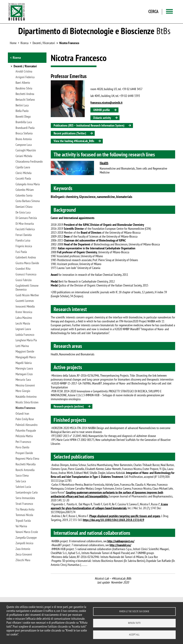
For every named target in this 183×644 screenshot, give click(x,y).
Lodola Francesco (25, 335)
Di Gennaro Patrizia (26, 218)
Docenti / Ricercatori (44, 43)
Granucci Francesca (26, 274)
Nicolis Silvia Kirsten (27, 402)
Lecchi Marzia (23, 323)
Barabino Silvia (24, 88)
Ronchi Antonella (25, 470)
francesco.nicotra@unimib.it (106, 103)
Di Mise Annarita (25, 224)
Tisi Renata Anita (25, 509)
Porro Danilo (22, 447)
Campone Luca (24, 145)
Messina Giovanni (25, 385)
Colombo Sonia (24, 195)
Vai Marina (21, 526)
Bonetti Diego (23, 117)
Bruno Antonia (24, 139)
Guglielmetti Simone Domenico (27, 288)
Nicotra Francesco (69, 43)
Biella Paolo (22, 111)
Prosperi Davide (24, 453)
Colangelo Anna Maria (28, 184)
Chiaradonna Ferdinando (29, 162)
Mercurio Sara (23, 380)
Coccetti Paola (23, 178)
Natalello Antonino (26, 397)
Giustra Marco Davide (27, 263)
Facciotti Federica (25, 229)
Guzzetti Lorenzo (25, 301)
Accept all (134, 635)
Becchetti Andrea (25, 94)
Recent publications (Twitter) (70, 133)
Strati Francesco (24, 504)
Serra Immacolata (25, 498)
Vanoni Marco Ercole (27, 532)
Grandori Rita (23, 269)
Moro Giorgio (23, 391)
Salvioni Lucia (23, 487)
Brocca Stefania (24, 133)
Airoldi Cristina (24, 71)
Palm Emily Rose (25, 419)
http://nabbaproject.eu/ (121, 541)
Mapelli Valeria (24, 363)
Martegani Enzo (24, 374)
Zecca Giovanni (24, 554)
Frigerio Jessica (24, 246)
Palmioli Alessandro (27, 425)
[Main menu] (169, 12)
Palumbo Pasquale (26, 431)
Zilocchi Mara (23, 560)
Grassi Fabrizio (24, 280)
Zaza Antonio (23, 549)
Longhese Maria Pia (26, 340)
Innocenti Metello (25, 306)
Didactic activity (102, 118)
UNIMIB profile (102, 110)
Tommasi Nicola (24, 515)
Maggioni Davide (25, 351)
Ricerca (17, 58)
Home (13, 43)
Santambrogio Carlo (27, 492)
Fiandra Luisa (23, 240)
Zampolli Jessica (24, 543)
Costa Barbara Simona (28, 201)
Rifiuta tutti (134, 623)
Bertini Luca (22, 105)
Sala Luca (21, 481)
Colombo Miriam (25, 190)
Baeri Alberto (23, 83)
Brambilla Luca (24, 122)
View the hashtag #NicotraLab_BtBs (74, 141)
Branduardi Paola (25, 128)
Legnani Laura (23, 329)
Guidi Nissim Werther (27, 295)
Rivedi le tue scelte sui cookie (134, 611)
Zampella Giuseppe (26, 538)
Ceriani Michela (24, 156)
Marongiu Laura (24, 368)
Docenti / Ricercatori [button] (25, 66)
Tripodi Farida (23, 521)
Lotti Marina (22, 346)
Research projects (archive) (69, 406)
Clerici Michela (24, 173)
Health (104, 163)
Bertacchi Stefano (25, 100)
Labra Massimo (24, 318)
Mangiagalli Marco (26, 357)
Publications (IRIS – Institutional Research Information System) (89, 125)
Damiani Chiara (24, 207)
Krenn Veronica (24, 312)
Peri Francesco (23, 442)
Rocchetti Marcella (26, 464)
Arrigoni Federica (25, 77)
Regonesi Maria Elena (27, 459)
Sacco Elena (22, 476)
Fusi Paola (21, 252)
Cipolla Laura (23, 167)
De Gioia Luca (23, 212)
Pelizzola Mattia (24, 436)
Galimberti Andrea (26, 257)
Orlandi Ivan (22, 414)
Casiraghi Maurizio (26, 150)
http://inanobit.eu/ (120, 545)
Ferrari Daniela (24, 235)
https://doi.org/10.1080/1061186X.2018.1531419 (113, 520)
